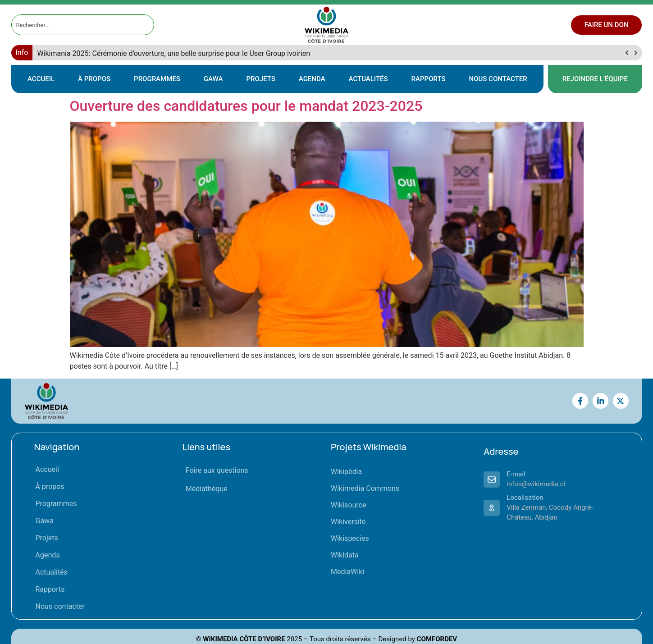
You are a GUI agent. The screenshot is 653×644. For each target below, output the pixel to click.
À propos (94, 79)
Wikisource (348, 505)
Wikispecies (350, 538)
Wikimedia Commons (365, 488)
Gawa (213, 79)
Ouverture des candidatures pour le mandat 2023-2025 (246, 106)
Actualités (368, 79)
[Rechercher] (147, 25)
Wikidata (345, 555)
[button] (636, 53)
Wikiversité (348, 522)
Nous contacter (498, 79)
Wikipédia (346, 472)
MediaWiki (347, 572)
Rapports (429, 79)
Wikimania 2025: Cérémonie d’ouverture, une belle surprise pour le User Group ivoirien (174, 53)
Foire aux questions (217, 470)
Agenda (312, 79)
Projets (260, 79)
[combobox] (75, 25)
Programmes (157, 79)
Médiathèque (207, 489)
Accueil (41, 79)
